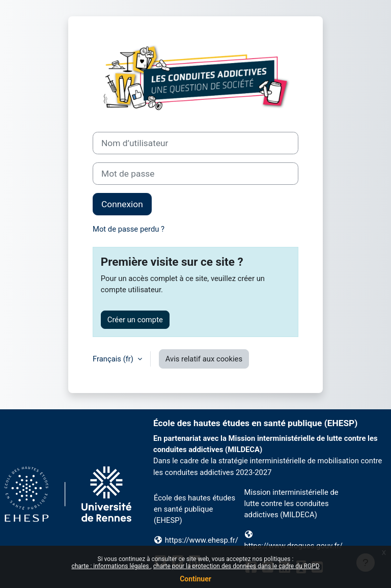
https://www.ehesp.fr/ (202, 540)
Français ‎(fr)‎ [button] (114, 359)
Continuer (195, 579)
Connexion (122, 204)
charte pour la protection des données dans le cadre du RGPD (236, 566)
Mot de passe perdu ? (129, 229)
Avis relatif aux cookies (204, 359)
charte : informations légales (111, 566)
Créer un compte (135, 320)
